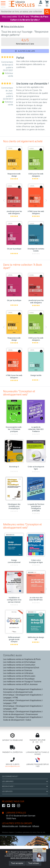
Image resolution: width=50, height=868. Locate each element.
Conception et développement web (18, 692)
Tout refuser (34, 863)
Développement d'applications (29, 689)
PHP (15, 703)
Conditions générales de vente (25, 832)
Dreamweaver (32, 714)
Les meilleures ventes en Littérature (18, 673)
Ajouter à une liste (25, 51)
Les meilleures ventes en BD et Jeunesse (20, 684)
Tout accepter (17, 863)
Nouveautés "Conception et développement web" (19, 393)
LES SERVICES (25, 791)
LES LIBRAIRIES (25, 781)
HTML (16, 698)
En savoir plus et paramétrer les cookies (28, 857)
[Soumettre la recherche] (47, 12)
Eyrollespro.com (25, 826)
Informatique (9, 689)
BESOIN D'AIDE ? (25, 786)
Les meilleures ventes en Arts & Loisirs (19, 676)
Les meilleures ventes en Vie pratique (19, 679)
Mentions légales (8, 832)
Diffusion (36, 826)
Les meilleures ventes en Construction (19, 665)
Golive (29, 720)
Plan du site (41, 832)
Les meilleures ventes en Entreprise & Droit (21, 668)
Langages (7, 698)
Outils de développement (14, 714)
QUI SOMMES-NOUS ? (10, 776)
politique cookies (25, 854)
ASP (15, 709)
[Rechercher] (22, 12)
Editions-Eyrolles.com (10, 826)
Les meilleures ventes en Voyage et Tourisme (22, 682)
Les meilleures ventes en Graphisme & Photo (22, 659)
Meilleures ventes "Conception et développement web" (22, 526)
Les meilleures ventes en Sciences (18, 670)
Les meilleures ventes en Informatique (19, 662)
